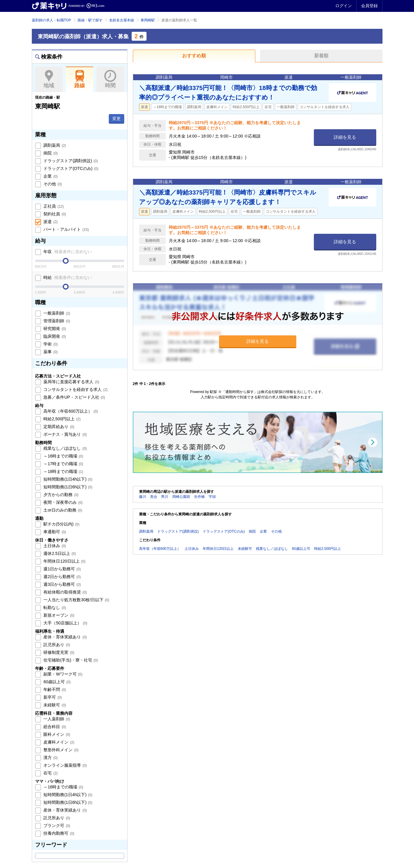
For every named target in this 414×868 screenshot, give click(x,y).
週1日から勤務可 (62, 569)
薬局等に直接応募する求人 (71, 382)
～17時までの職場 (63, 464)
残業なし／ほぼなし (65, 448)
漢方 (50, 757)
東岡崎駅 (148, 20)
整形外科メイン (61, 750)
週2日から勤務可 (62, 577)
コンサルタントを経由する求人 (75, 389)
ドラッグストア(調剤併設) (70, 161)
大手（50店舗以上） (65, 623)
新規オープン (59, 615)
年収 (67, 252)
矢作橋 (199, 497)
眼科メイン (56, 734)
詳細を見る (345, 137)
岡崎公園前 (181, 497)
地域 (49, 79)
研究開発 (54, 329)
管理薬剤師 (56, 321)
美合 (154, 497)
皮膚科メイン (59, 742)
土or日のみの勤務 (62, 510)
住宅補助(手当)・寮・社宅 (70, 660)
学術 (50, 344)
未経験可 (54, 705)
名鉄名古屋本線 (122, 20)
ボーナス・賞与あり (65, 434)
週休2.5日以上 (59, 553)
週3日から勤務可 (62, 584)
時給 (67, 277)
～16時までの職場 (63, 456)
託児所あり (56, 645)
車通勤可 (54, 532)
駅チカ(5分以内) (61, 524)
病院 (50, 153)
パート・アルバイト (66, 229)
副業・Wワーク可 (63, 674)
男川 (165, 497)
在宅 (50, 773)
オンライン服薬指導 (65, 765)
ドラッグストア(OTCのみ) (70, 168)
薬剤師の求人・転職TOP (51, 20)
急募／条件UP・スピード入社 (74, 397)
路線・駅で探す (90, 20)
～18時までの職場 (63, 471)
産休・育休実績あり (65, 637)
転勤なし (54, 607)
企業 (50, 176)
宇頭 (212, 497)
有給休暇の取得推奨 (65, 592)
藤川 (143, 497)
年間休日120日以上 (64, 561)
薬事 (50, 352)
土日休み (54, 546)
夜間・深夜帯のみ (63, 502)
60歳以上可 (57, 682)
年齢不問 (54, 689)
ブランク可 (56, 826)
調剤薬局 (54, 145)
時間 (110, 79)
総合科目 (54, 727)
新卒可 (52, 697)
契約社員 (54, 214)
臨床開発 (54, 336)
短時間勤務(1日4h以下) (67, 479)
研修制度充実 (59, 652)
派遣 (50, 222)
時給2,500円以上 (62, 419)
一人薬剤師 (56, 719)
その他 (52, 184)
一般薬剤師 (56, 313)
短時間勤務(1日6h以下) (67, 487)
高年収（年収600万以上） (70, 411)
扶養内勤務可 (59, 833)
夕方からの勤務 (61, 495)
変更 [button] (117, 119)
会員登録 (369, 6)
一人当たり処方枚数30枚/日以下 (76, 600)
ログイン (344, 6)
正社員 (53, 206)
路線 (80, 79)
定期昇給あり (59, 427)
